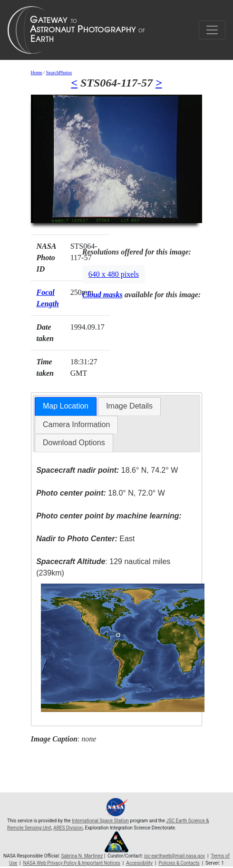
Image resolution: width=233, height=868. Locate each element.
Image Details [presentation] (129, 406)
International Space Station (100, 821)
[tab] (66, 406)
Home (37, 73)
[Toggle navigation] (212, 30)
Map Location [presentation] (66, 406)
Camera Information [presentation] (76, 424)
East (85, 539)
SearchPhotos (59, 73)
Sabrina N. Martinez (82, 856)
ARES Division (68, 828)
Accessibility (139, 863)
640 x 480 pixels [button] (114, 274)
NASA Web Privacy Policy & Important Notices (72, 863)
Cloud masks (102, 295)
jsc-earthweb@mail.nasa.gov (175, 856)
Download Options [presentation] (74, 443)
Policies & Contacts (179, 863)
